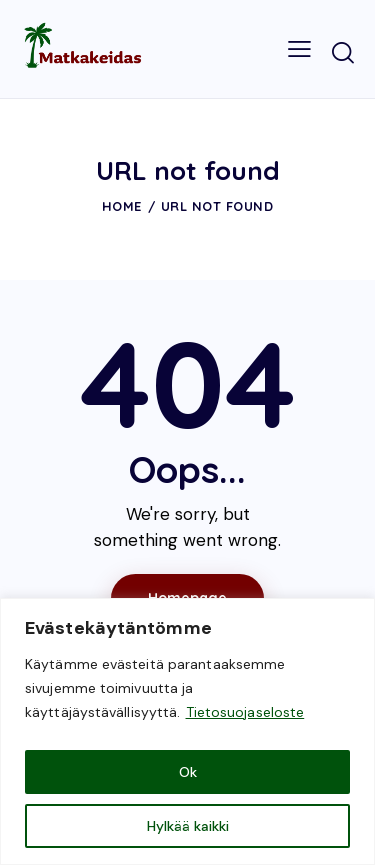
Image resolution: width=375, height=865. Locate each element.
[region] (187, 731)
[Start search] (343, 52)
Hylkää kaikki (188, 826)
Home (122, 206)
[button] (299, 49)
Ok (188, 772)
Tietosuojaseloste (245, 712)
